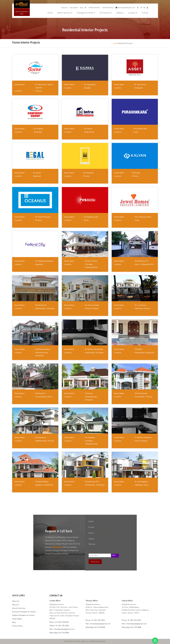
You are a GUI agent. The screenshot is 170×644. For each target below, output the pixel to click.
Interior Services (65, 13)
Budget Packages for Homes (23, 615)
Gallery (120, 13)
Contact (145, 13)
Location (133, 13)
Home (51, 12)
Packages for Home (86, 13)
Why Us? (16, 605)
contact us (56, 596)
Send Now (95, 562)
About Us (16, 601)
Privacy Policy (18, 626)
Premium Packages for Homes (24, 612)
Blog (14, 622)
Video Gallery (17, 619)
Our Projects (106, 13)
